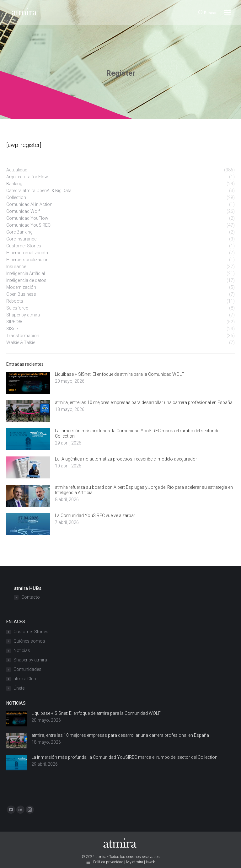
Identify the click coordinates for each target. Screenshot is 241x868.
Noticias (22, 650)
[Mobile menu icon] (227, 13)
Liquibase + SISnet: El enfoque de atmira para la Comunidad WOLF (120, 374)
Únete (19, 688)
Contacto (31, 597)
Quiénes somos (29, 641)
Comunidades (27, 669)
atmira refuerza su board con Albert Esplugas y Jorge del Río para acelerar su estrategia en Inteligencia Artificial (144, 490)
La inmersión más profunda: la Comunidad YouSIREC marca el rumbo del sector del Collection (138, 433)
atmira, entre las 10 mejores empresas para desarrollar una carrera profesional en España (144, 402)
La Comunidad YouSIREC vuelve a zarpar (95, 515)
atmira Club (25, 679)
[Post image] (28, 383)
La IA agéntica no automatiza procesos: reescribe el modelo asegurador (126, 459)
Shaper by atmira (30, 660)
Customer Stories (31, 632)
